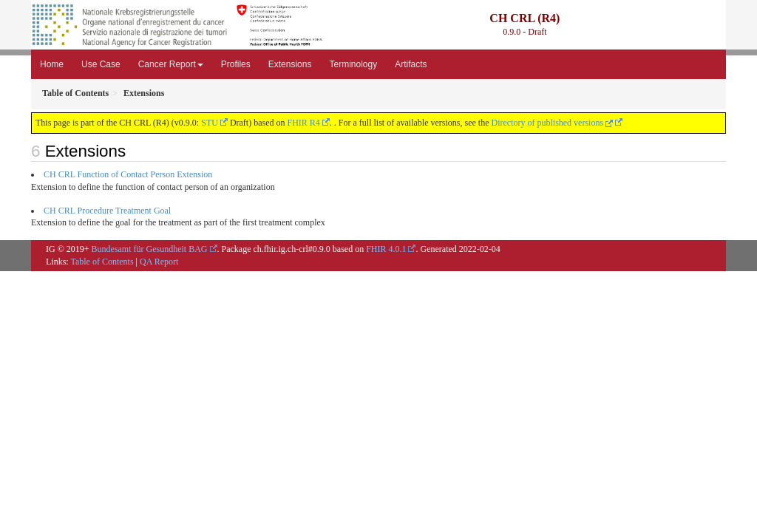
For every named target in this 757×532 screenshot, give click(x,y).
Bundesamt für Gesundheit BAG (150, 249)
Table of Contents (102, 262)
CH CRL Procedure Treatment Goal (107, 211)
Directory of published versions (552, 123)
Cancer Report (171, 64)
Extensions (290, 64)
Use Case (101, 64)
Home (52, 64)
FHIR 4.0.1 (386, 249)
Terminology (353, 64)
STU (210, 123)
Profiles (236, 64)
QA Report (159, 262)
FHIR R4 (304, 123)
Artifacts (411, 64)
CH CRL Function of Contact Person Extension (128, 174)
